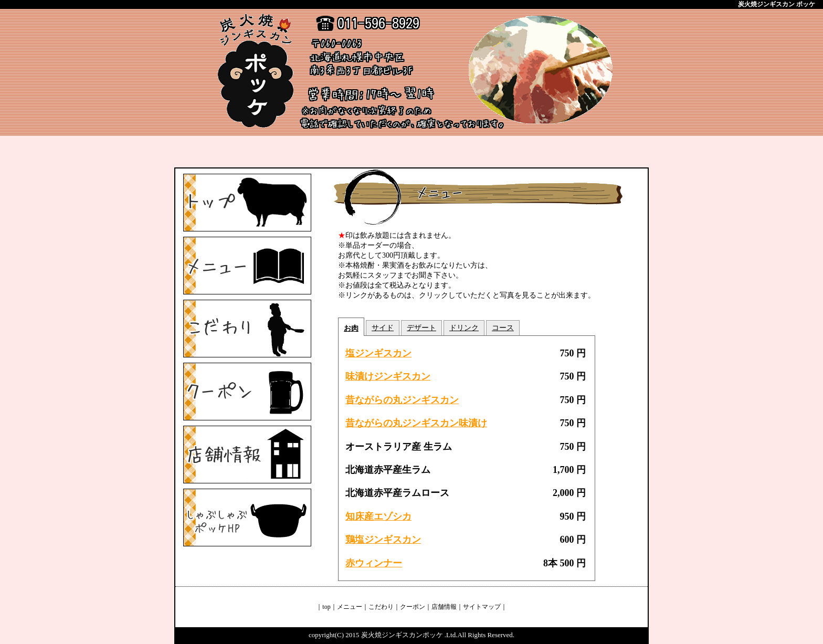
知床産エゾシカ (378, 516)
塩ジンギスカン (378, 353)
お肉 (351, 328)
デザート (421, 328)
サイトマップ (482, 607)
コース (503, 328)
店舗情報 (444, 607)
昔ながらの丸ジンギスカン (402, 400)
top (326, 607)
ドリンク (464, 328)
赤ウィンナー (374, 563)
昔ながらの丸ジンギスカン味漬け (416, 423)
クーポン (413, 607)
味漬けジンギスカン (388, 376)
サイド (383, 328)
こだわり (381, 607)
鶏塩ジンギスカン (383, 540)
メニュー (350, 607)
